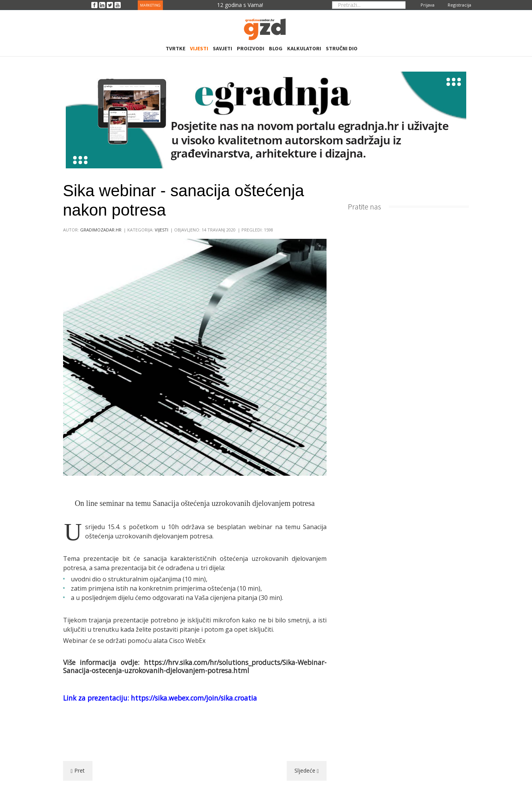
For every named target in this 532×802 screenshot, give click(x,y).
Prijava (428, 5)
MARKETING (150, 5)
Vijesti (162, 230)
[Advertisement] (195, 731)
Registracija (459, 5)
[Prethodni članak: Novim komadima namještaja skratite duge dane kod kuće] (78, 771)
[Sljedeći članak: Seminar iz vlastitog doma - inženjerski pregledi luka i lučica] (307, 771)
